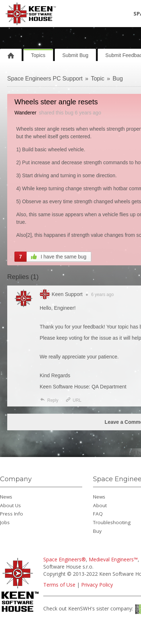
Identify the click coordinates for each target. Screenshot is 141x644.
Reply (49, 400)
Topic (98, 79)
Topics (38, 55)
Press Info (12, 514)
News (6, 497)
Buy (97, 531)
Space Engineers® (65, 559)
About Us (10, 505)
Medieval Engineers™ (113, 559)
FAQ (98, 514)
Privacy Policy (97, 585)
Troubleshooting (112, 522)
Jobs (5, 522)
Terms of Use (59, 585)
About (100, 505)
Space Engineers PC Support (45, 79)
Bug (118, 79)
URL (73, 400)
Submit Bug (75, 55)
